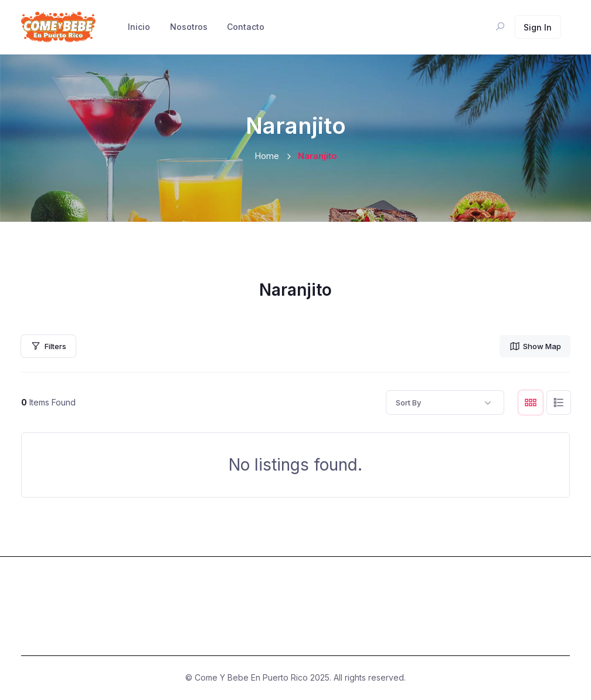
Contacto (246, 27)
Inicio (139, 27)
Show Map (535, 346)
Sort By (408, 403)
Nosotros (189, 27)
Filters (48, 346)
